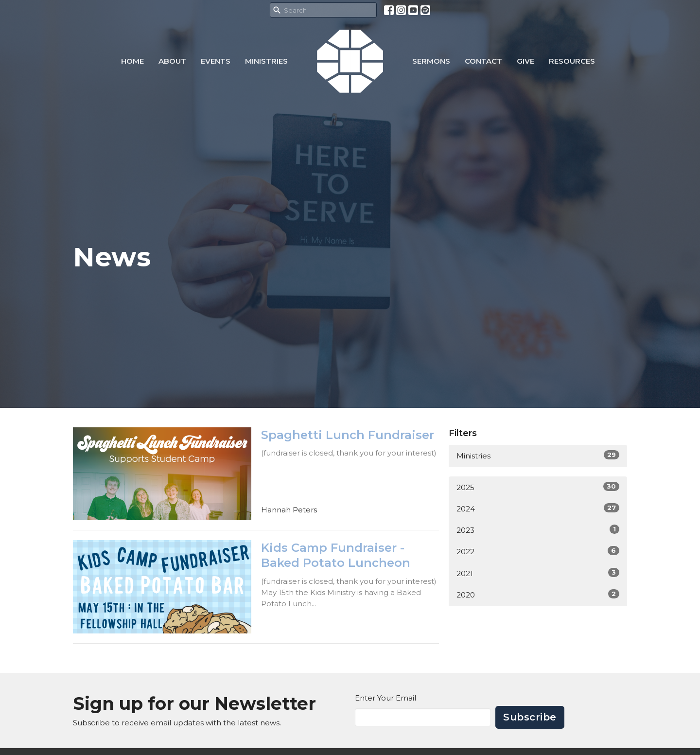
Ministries (266, 61)
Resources (572, 61)
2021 (538, 573)
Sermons (431, 61)
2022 (538, 551)
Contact (483, 61)
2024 (538, 508)
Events (216, 61)
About (172, 61)
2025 (538, 487)
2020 (538, 594)
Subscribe (530, 717)
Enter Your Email (385, 698)
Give (525, 61)
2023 (538, 530)
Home (132, 61)
